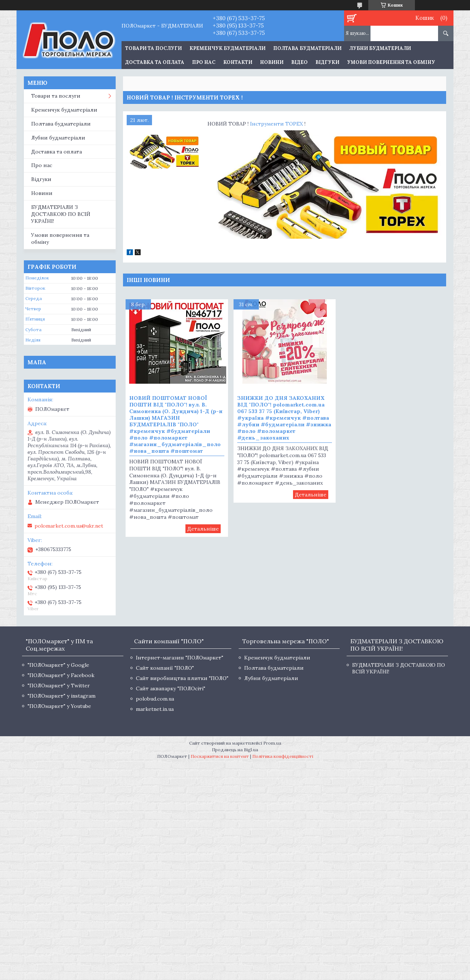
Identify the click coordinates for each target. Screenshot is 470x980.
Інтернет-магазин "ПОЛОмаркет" (180, 658)
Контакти (238, 62)
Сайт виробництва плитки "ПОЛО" (182, 678)
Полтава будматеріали (307, 48)
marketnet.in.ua (155, 709)
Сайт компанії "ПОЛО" (165, 668)
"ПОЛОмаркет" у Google (58, 665)
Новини (272, 62)
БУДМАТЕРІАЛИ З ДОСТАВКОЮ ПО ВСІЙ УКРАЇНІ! (61, 214)
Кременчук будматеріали (227, 48)
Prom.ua (272, 743)
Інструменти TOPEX (276, 124)
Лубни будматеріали (380, 48)
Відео (299, 62)
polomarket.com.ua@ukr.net (69, 526)
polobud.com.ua (155, 699)
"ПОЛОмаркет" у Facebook (61, 675)
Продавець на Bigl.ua (235, 750)
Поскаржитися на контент (220, 756)
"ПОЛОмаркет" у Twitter (59, 686)
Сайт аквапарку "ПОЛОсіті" (171, 688)
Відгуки (327, 62)
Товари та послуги (56, 96)
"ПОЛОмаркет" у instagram (62, 696)
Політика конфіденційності (283, 756)
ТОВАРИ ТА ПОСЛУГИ (153, 48)
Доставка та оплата (155, 62)
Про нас (204, 62)
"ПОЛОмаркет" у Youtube (59, 706)
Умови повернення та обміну (391, 62)
